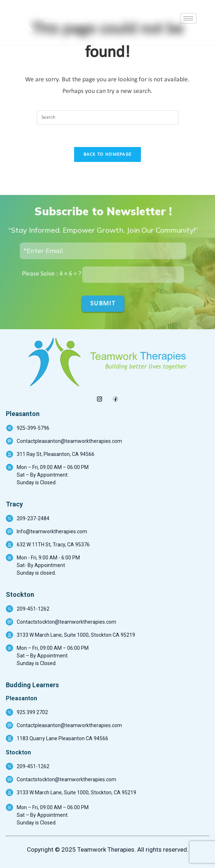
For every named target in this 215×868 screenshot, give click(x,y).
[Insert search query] (107, 118)
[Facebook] (116, 397)
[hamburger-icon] (188, 18)
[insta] (100, 397)
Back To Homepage (108, 154)
